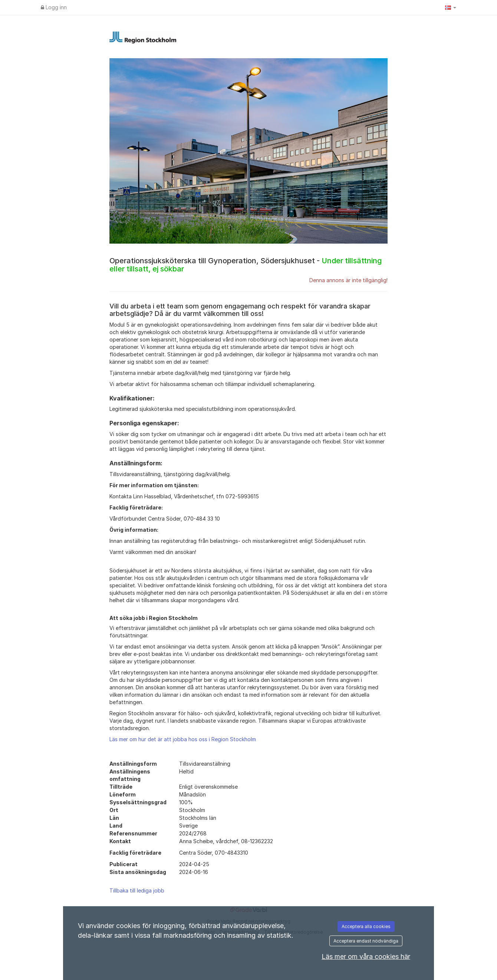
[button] (451, 7)
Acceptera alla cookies (366, 926)
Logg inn (54, 7)
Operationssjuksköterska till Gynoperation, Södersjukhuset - (246, 265)
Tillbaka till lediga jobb (137, 890)
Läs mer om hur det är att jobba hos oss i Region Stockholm (183, 739)
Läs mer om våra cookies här (366, 956)
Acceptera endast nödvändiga (366, 941)
